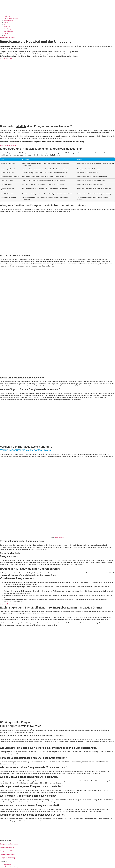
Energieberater (8, 20)
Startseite (7, 16)
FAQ (5, 25)
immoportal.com (59, 537)
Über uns (6, 22)
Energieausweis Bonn (7, 847)
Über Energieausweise (11, 18)
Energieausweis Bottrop (8, 858)
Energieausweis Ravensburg (9, 844)
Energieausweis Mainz (7, 851)
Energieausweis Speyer (7, 854)
